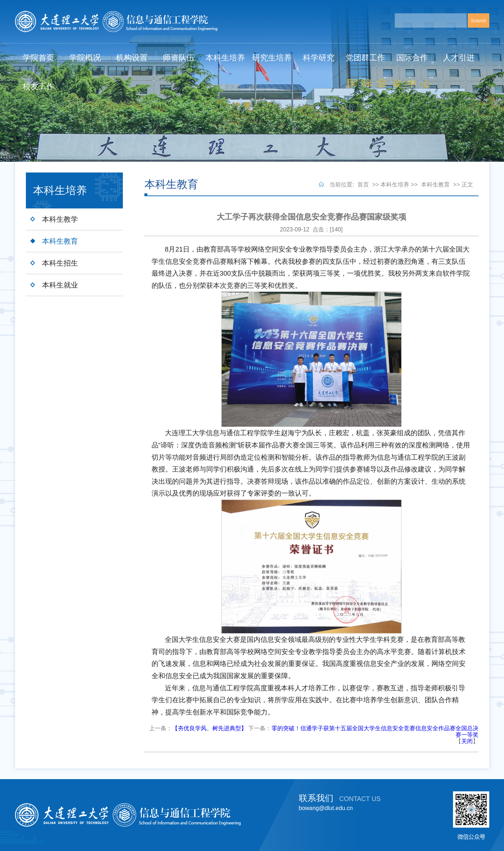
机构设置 (132, 58)
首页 (363, 185)
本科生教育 (60, 241)
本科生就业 (60, 285)
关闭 (467, 741)
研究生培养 (272, 58)
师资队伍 (179, 58)
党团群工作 (365, 58)
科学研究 (319, 58)
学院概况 (85, 58)
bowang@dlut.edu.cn (326, 808)
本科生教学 (60, 219)
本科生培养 (225, 58)
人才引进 (459, 58)
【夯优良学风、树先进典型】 (209, 728)
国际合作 (412, 58)
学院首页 (38, 58)
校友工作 (38, 86)
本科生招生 (60, 263)
